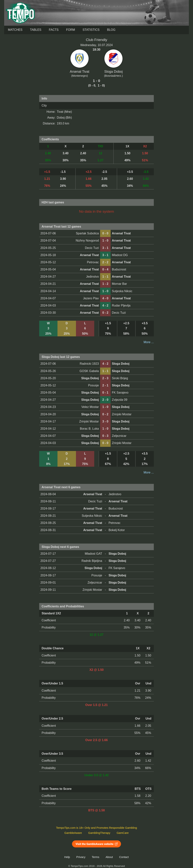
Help (67, 857)
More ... (149, 342)
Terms (96, 857)
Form (71, 30)
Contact (124, 857)
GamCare (123, 833)
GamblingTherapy (99, 833)
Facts (54, 30)
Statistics (91, 30)
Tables (36, 30)
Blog (111, 30)
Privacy (81, 857)
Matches (15, 30)
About (109, 857)
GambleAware (73, 833)
